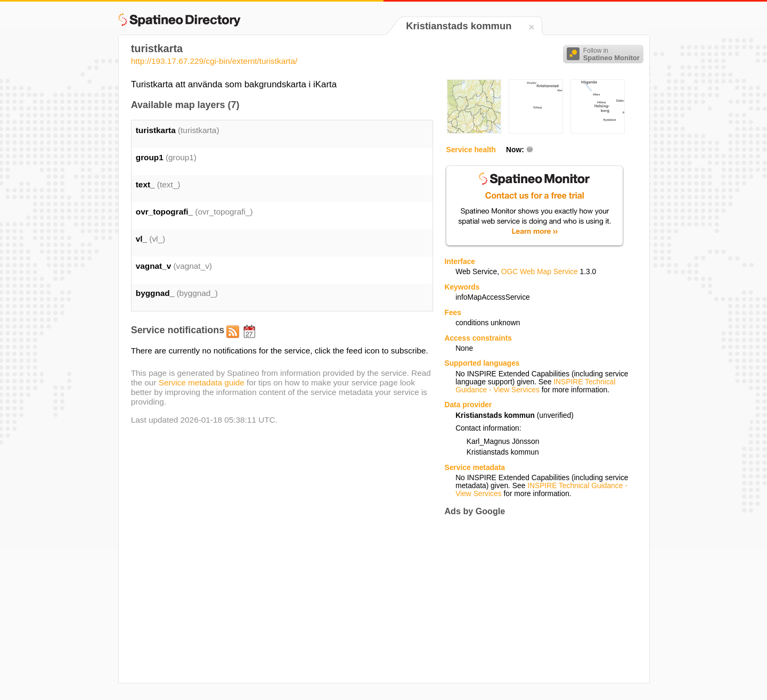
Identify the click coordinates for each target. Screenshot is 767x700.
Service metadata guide (202, 382)
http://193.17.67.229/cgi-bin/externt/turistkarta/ (214, 61)
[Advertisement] (534, 600)
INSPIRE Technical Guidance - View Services (535, 386)
